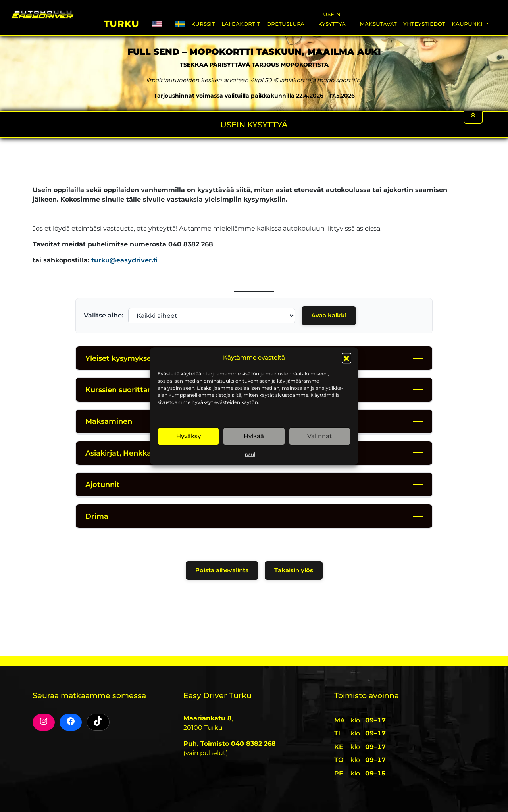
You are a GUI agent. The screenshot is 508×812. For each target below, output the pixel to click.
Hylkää (254, 436)
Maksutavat (378, 24)
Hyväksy (189, 436)
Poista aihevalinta (222, 570)
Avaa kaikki (329, 315)
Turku (121, 22)
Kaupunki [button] (468, 24)
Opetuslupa (286, 24)
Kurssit (203, 24)
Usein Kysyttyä (332, 19)
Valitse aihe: (104, 315)
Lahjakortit (241, 24)
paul (250, 454)
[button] (346, 358)
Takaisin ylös (294, 570)
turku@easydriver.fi (124, 260)
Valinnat (319, 436)
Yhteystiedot (424, 24)
